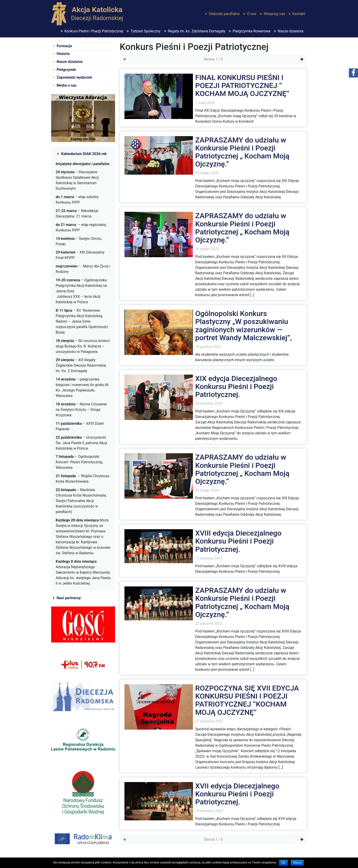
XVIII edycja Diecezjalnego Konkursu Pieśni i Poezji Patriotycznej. (238, 541)
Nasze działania (291, 31)
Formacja (64, 46)
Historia (63, 54)
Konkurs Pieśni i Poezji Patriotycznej (94, 31)
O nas (252, 14)
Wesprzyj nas (274, 14)
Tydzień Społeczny (145, 31)
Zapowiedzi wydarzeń (74, 77)
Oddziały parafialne (224, 14)
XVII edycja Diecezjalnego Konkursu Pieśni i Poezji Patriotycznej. (237, 794)
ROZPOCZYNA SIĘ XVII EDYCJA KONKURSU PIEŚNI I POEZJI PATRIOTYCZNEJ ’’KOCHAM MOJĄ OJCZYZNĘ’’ (247, 700)
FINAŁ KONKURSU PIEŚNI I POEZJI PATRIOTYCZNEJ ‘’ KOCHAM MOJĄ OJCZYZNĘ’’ (242, 86)
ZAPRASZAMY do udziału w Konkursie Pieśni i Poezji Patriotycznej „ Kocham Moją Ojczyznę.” (242, 152)
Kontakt (299, 14)
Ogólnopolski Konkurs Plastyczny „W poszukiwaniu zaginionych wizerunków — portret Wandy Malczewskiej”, (243, 326)
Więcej (297, 863)
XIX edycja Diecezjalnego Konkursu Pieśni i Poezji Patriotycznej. (236, 386)
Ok (283, 863)
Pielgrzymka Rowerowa (252, 31)
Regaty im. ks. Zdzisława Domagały (197, 31)
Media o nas (67, 85)
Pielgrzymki (66, 70)
